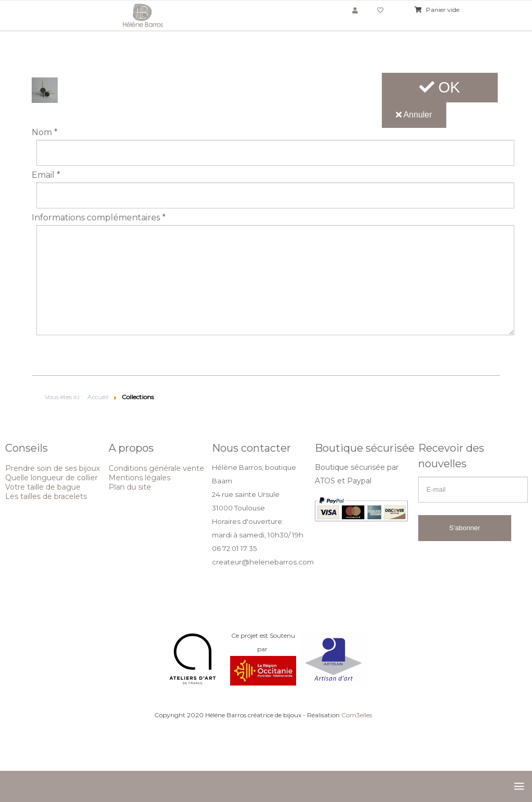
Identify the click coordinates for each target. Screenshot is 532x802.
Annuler (414, 115)
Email (46, 175)
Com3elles (357, 715)
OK (440, 87)
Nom (45, 133)
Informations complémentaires (99, 218)
